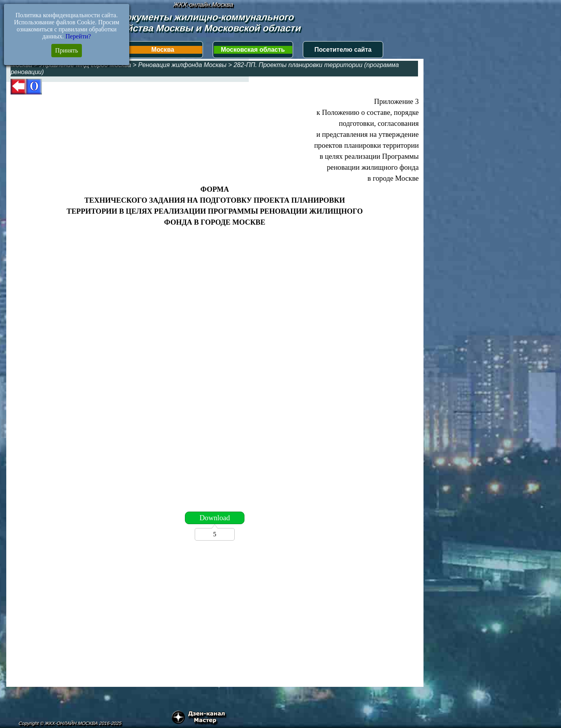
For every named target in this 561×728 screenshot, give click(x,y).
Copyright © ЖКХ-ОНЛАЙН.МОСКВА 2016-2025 (70, 723)
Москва (163, 50)
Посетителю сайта (343, 50)
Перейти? (78, 36)
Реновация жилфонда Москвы (182, 65)
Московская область (253, 50)
